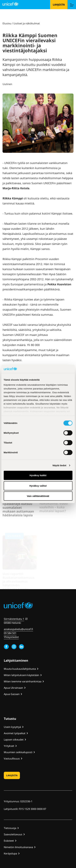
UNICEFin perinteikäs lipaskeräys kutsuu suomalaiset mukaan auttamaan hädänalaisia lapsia (19, 511)
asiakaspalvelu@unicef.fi (18, 629)
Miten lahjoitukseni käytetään (21, 675)
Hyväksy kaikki (38, 475)
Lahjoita (59, 5)
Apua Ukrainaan (13, 688)
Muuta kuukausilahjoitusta (20, 669)
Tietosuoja (10, 828)
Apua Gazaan (12, 694)
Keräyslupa (10, 853)
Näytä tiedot (59, 465)
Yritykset (9, 746)
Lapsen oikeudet (14, 740)
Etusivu (7, 23)
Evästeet (9, 841)
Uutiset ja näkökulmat (27, 23)
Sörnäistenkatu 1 (14, 619)
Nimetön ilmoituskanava (18, 847)
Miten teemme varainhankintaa (23, 681)
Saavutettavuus (13, 834)
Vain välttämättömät (38, 496)
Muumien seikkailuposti (18, 752)
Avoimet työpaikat (15, 733)
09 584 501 (10, 633)
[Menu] (72, 5)
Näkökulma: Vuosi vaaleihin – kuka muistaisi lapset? (54, 509)
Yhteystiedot (11, 637)
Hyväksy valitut (38, 486)
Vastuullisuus (12, 759)
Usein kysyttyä (12, 727)
